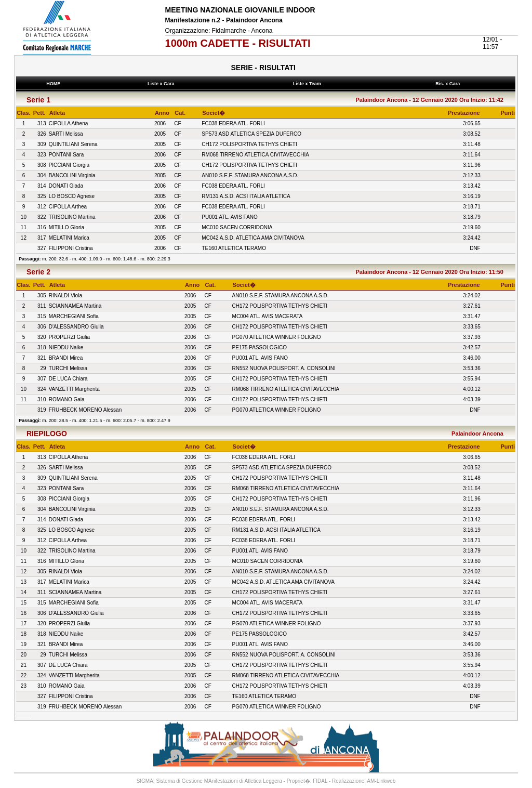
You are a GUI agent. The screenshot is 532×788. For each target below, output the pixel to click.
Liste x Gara (163, 84)
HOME (54, 84)
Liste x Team (308, 84)
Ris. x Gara (449, 84)
